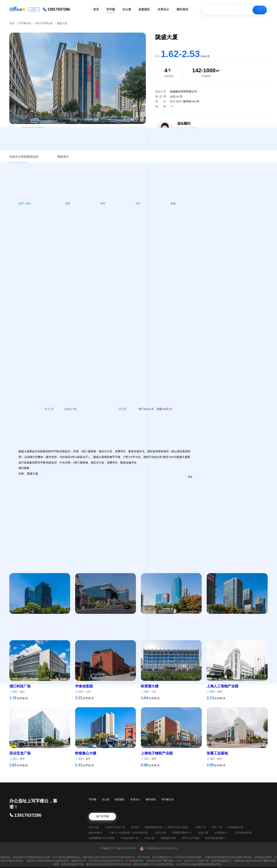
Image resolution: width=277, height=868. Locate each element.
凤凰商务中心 (246, 507)
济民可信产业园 (190, 838)
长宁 (243, 425)
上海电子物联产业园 (157, 753)
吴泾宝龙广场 (20, 753)
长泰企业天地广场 (115, 827)
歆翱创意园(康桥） (216, 838)
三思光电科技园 (243, 833)
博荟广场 (201, 827)
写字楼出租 (25, 23)
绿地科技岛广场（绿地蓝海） (32, 619)
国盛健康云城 (168, 838)
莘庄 (22, 625)
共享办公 (135, 799)
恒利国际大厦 (236, 827)
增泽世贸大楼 (246, 464)
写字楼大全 (168, 799)
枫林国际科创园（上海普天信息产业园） (167, 827)
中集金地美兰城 (129, 838)
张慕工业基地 (217, 753)
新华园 (135, 827)
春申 (179, 101)
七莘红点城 (150, 619)
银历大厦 (94, 827)
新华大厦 (243, 485)
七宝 (88, 625)
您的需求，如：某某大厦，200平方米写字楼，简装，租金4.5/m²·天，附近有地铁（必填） (236, 286)
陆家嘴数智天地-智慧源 (102, 838)
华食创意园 (84, 686)
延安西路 (251, 425)
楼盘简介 (63, 157)
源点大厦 (161, 833)
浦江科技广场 (20, 686)
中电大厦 (149, 838)
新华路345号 (245, 421)
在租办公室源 (18, 157)
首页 (12, 23)
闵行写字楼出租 (44, 23)
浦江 (22, 692)
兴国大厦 (243, 529)
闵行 (173, 101)
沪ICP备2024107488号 (124, 848)
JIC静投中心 (221, 833)
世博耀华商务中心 (182, 833)
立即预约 (237, 319)
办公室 (106, 799)
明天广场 (217, 827)
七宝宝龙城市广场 (89, 619)
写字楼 (93, 799)
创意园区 (120, 799)
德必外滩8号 (96, 833)
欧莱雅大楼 (150, 686)
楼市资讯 (151, 799)
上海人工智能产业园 (223, 686)
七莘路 (155, 625)
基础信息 (33, 157)
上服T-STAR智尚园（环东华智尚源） (129, 833)
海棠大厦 (203, 833)
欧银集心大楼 (86, 753)
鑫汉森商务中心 (247, 442)
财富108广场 (216, 619)
